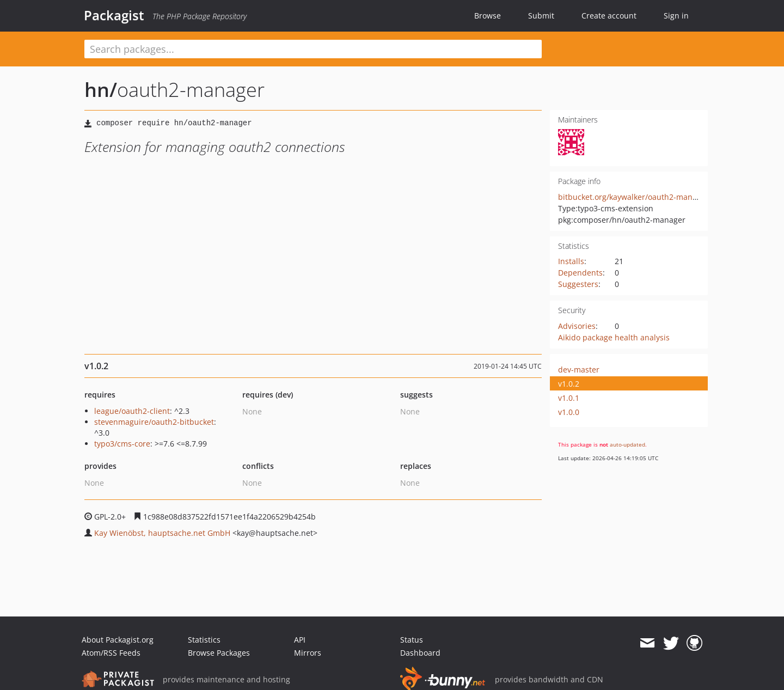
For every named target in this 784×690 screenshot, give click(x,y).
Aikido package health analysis (614, 337)
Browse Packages (219, 653)
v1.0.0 (569, 412)
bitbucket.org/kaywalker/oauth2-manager (633, 197)
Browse (488, 16)
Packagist (114, 15)
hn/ (101, 90)
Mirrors (308, 653)
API (300, 640)
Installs (571, 261)
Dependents (580, 273)
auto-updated (627, 444)
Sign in (676, 16)
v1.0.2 (569, 384)
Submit (541, 16)
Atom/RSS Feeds (111, 653)
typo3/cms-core (122, 444)
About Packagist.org (118, 640)
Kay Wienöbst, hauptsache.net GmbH (162, 533)
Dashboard (420, 653)
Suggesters (578, 284)
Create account (609, 16)
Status (412, 640)
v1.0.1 (569, 398)
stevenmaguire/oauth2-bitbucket (154, 422)
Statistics (204, 640)
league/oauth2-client (132, 411)
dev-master (579, 370)
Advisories (577, 326)
